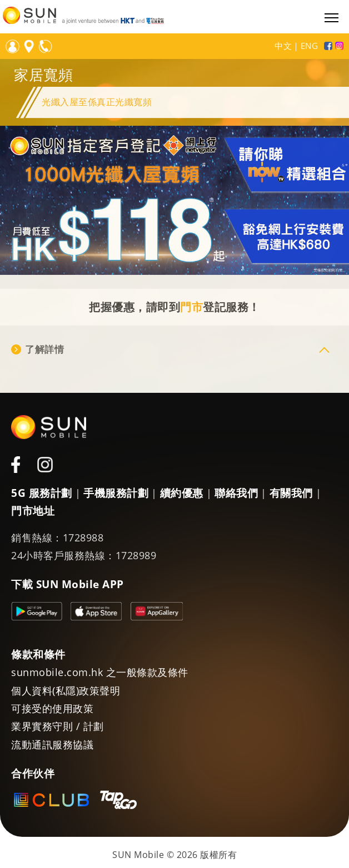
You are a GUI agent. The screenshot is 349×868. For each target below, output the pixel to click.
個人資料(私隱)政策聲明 (66, 691)
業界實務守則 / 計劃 (58, 726)
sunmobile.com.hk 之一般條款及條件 (100, 672)
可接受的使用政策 (52, 708)
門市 (191, 307)
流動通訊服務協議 (52, 744)
